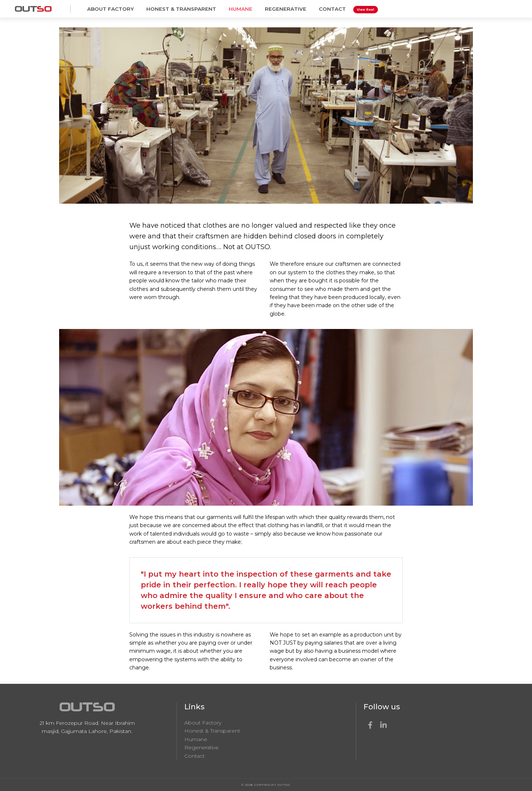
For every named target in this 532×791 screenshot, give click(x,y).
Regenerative (286, 9)
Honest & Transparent (181, 9)
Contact (332, 9)
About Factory (110, 9)
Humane (241, 9)
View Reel (366, 10)
